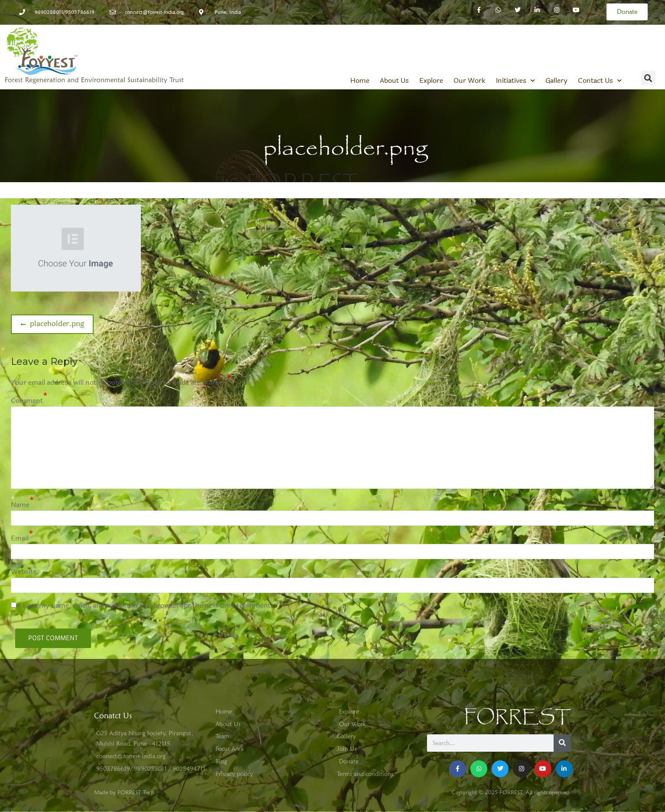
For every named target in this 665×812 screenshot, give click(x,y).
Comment (27, 401)
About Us (394, 81)
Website (24, 571)
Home (360, 81)
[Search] (562, 743)
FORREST (517, 717)
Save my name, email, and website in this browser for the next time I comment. (148, 605)
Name (20, 505)
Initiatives (515, 81)
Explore (431, 81)
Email (20, 538)
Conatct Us (113, 715)
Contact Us (600, 81)
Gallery (556, 81)
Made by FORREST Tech (124, 792)
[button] (648, 78)
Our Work (469, 81)
